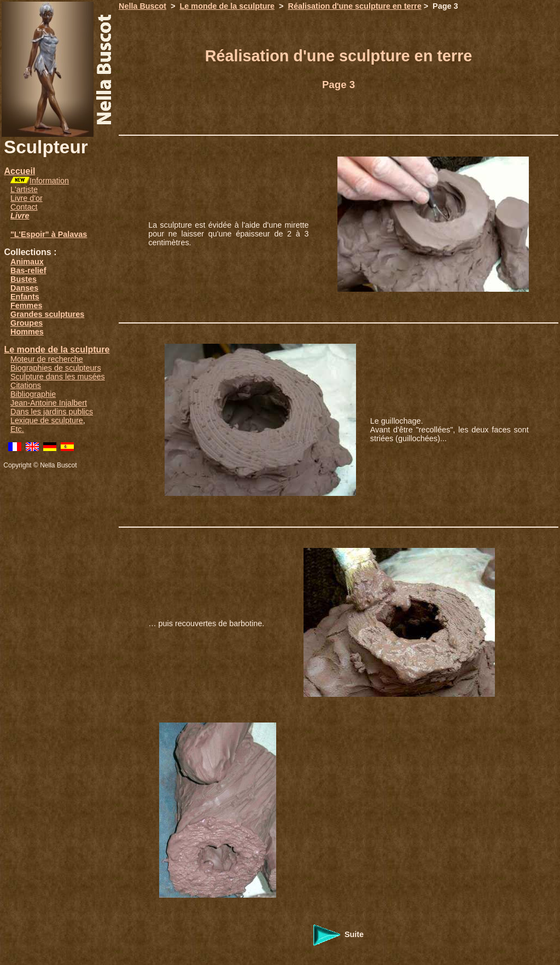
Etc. (17, 429)
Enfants (25, 297)
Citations (26, 385)
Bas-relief (28, 270)
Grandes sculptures (47, 314)
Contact (24, 207)
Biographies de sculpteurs (56, 368)
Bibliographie (33, 394)
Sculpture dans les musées (58, 377)
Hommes (27, 332)
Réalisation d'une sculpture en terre (355, 6)
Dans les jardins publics (52, 412)
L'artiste (24, 189)
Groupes (27, 323)
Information (49, 181)
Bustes (24, 279)
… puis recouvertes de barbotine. (206, 623)
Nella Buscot (142, 6)
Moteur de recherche (47, 359)
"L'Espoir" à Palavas (49, 234)
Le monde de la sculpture (57, 349)
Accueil (19, 171)
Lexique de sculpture (47, 420)
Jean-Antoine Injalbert (49, 403)
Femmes (26, 305)
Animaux (27, 262)
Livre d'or (27, 198)
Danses (24, 288)
